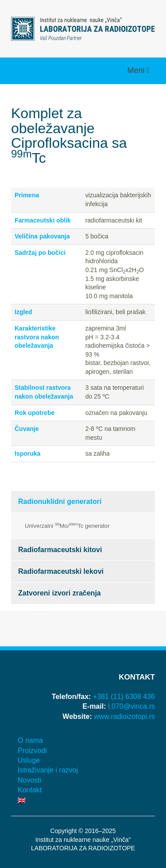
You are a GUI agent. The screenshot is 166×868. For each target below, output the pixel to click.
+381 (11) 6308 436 (124, 697)
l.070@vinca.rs (131, 706)
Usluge (29, 760)
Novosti (29, 780)
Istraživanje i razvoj (48, 770)
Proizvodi (32, 751)
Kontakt (30, 790)
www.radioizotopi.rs (124, 716)
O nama (30, 740)
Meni (137, 70)
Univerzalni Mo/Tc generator (67, 525)
